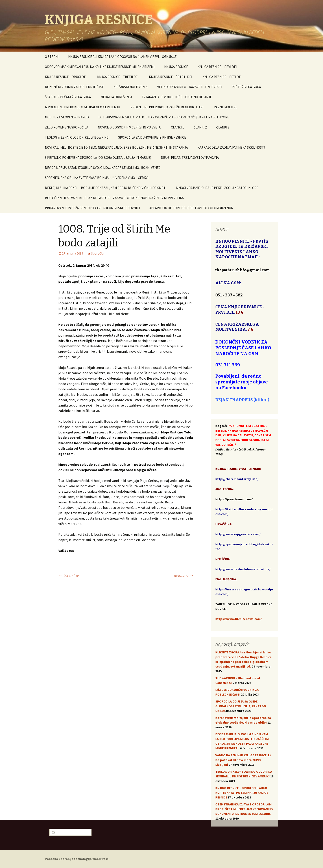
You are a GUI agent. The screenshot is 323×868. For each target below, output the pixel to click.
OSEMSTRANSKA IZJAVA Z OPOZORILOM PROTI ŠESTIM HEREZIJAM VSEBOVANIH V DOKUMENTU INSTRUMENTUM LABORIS (244, 809)
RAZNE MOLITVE (226, 107)
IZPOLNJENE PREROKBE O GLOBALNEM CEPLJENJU (82, 107)
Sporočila (97, 253)
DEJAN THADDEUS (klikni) (242, 400)
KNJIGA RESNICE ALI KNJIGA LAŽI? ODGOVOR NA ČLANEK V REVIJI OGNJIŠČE (122, 57)
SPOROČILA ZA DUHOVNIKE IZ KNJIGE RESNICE (152, 137)
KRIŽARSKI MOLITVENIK (131, 87)
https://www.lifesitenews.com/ (239, 619)
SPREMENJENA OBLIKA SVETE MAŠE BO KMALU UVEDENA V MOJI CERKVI (97, 178)
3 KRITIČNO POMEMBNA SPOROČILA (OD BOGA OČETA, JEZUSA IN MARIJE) (98, 158)
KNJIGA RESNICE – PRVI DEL (218, 67)
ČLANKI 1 (177, 127)
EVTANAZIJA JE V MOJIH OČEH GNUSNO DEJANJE (177, 97)
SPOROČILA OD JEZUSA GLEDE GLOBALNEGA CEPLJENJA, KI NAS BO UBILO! (241, 706)
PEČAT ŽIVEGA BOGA (246, 87)
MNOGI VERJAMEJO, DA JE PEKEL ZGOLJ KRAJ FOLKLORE (217, 188)
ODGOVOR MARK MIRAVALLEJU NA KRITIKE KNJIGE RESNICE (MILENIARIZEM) (100, 67)
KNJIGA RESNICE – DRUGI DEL (66, 77)
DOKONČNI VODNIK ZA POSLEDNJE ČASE (74, 87)
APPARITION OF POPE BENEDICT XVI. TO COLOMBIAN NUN (191, 208)
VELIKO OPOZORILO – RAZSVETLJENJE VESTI (190, 87)
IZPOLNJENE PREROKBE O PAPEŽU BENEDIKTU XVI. (167, 107)
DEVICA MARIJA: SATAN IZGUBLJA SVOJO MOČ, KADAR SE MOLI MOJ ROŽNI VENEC (103, 168)
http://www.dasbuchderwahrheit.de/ (243, 569)
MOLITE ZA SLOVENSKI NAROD (67, 117)
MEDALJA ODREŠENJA (116, 97)
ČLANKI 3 (223, 127)
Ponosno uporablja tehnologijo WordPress (77, 859)
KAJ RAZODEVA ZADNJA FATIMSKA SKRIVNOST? (231, 147)
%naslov (69, 575)
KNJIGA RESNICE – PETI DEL (223, 77)
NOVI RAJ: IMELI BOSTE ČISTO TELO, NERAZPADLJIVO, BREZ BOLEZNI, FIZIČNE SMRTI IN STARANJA (116, 147)
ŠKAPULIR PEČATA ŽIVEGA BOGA (68, 97)
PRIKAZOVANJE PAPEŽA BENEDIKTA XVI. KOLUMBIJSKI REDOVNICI (92, 208)
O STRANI (52, 57)
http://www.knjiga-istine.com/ (238, 534)
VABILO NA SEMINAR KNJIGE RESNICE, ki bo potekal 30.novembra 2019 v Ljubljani (243, 760)
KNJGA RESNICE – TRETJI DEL (118, 77)
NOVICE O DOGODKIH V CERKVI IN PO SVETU (130, 127)
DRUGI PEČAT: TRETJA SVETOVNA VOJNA (190, 158)
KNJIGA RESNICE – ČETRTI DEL (171, 77)
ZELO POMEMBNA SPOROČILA (67, 127)
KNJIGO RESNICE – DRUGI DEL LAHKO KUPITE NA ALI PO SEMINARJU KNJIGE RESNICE (242, 793)
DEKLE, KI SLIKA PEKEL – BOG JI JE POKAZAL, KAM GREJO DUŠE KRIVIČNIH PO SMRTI (106, 188)
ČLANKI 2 (200, 127)
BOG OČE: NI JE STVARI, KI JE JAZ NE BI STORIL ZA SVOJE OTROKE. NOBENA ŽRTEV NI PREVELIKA (114, 198)
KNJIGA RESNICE (176, 67)
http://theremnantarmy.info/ (237, 479)
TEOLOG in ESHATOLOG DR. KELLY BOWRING (77, 137)
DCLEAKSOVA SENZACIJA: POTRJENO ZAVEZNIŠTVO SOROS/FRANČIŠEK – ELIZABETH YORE (164, 117)
